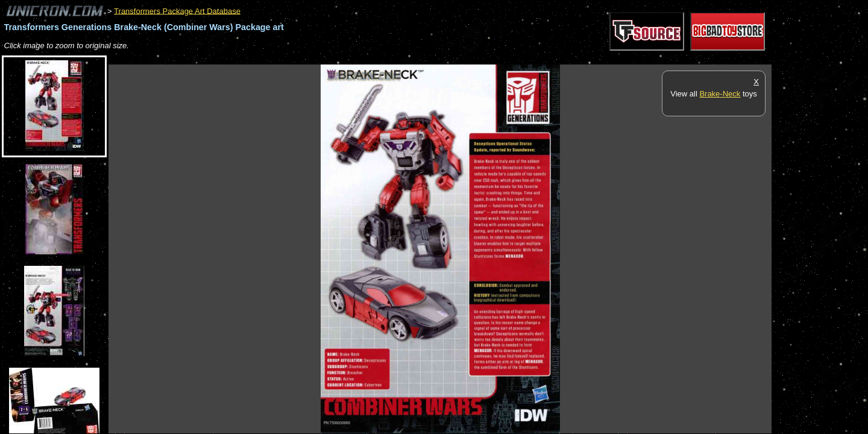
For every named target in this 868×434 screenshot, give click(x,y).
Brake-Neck (720, 94)
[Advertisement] (328, 58)
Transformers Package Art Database (177, 11)
